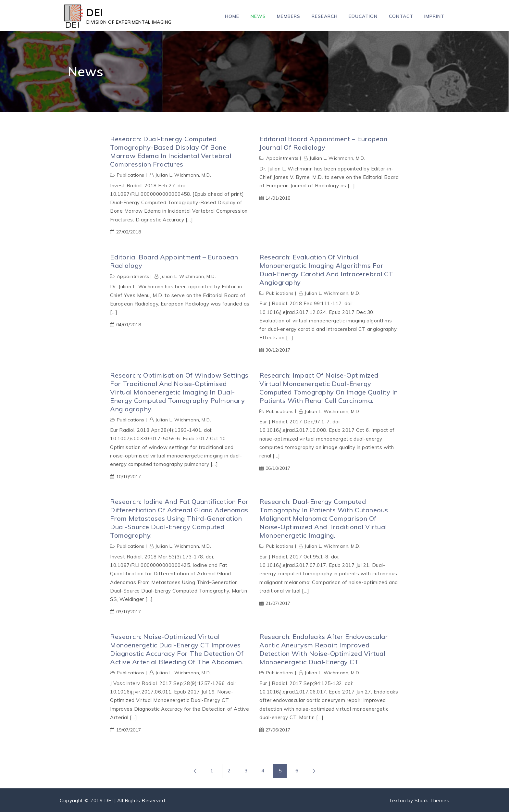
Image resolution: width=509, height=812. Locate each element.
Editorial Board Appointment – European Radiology (174, 261)
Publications (131, 175)
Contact (401, 16)
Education (363, 16)
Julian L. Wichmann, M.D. (183, 175)
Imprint (434, 16)
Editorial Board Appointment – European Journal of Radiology (323, 143)
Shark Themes (432, 800)
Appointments (282, 158)
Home (232, 16)
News (258, 16)
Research (325, 16)
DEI (95, 12)
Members (289, 16)
